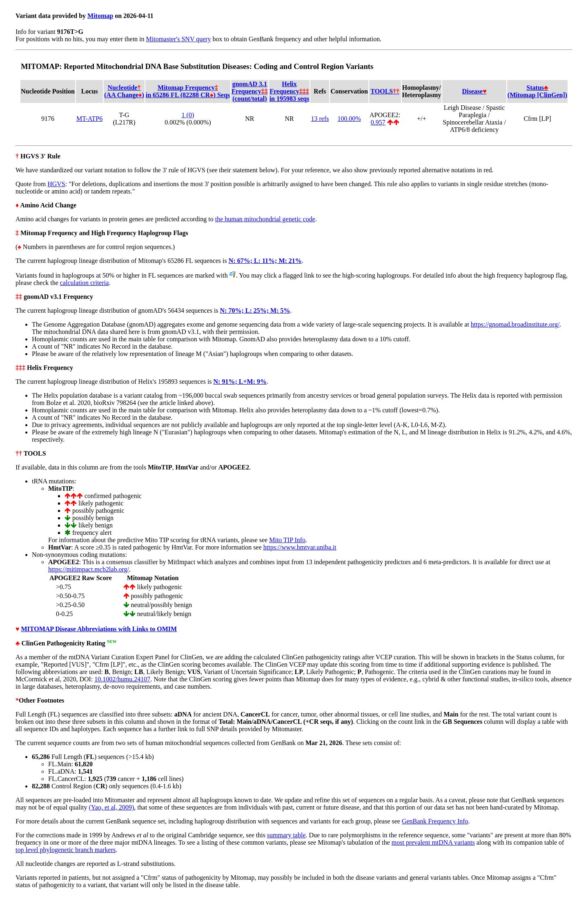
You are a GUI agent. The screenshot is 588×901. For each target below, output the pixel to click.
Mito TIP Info (287, 540)
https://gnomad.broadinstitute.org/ (515, 324)
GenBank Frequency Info (435, 821)
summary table (286, 835)
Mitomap (100, 16)
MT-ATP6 (89, 119)
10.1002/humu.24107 (122, 679)
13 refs (320, 119)
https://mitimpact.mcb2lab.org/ (89, 569)
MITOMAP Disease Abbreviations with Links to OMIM (99, 629)
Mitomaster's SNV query (179, 39)
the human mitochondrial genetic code (265, 219)
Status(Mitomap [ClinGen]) (537, 91)
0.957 (378, 122)
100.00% (349, 119)
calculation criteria (84, 283)
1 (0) (188, 115)
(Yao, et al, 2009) (112, 807)
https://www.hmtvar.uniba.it (300, 547)
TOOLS (385, 91)
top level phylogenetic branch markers (66, 850)
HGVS (56, 184)
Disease (474, 91)
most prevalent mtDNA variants (433, 842)
